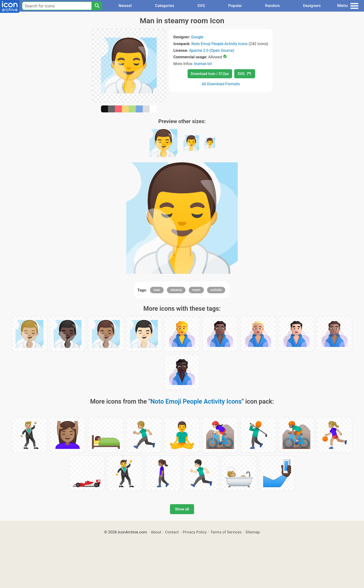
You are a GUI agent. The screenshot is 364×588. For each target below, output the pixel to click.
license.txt (203, 64)
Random (272, 6)
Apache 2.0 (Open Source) (212, 50)
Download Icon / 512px (210, 74)
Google (197, 37)
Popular (235, 6)
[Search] (97, 6)
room (196, 290)
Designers (312, 6)
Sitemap (253, 532)
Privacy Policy (195, 532)
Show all (182, 509)
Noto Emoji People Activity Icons (219, 44)
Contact (172, 532)
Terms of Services (226, 532)
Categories (165, 6)
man (157, 290)
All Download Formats (221, 84)
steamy (176, 290)
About (156, 532)
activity (216, 290)
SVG (201, 6)
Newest (125, 6)
